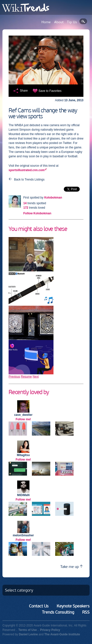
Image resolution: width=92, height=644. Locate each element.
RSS (86, 612)
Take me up (72, 567)
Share (24, 91)
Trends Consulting (58, 612)
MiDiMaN (23, 495)
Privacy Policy (50, 630)
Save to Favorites (50, 91)
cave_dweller (23, 415)
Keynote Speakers (73, 606)
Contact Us (39, 606)
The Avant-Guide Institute (62, 634)
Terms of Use (28, 630)
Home (46, 22)
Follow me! (23, 419)
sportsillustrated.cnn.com (27, 170)
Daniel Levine (28, 634)
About (59, 22)
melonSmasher (23, 535)
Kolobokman (53, 198)
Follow (37, 213)
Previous (14, 377)
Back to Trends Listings (29, 180)
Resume (26, 377)
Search (83, 21)
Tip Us (72, 22)
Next (36, 377)
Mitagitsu (23, 455)
